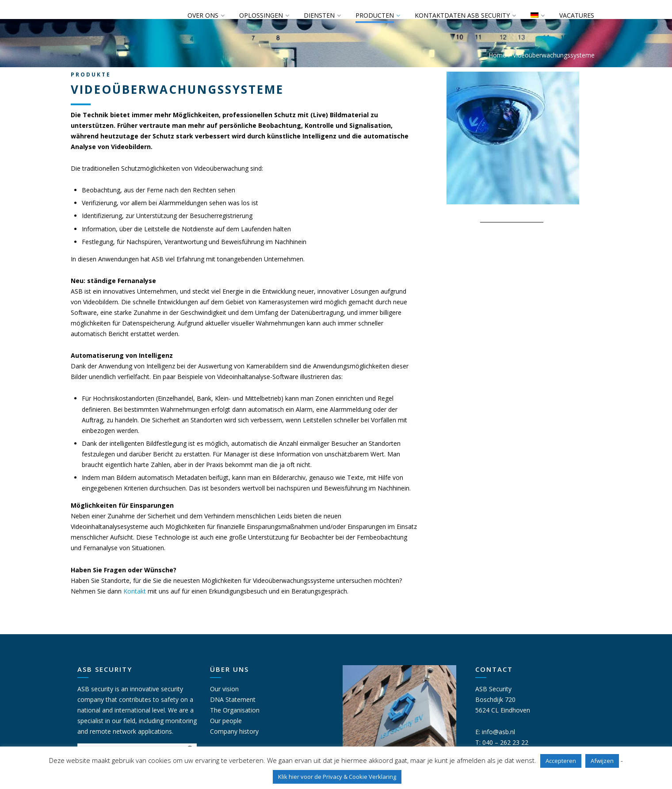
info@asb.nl (498, 732)
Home (497, 55)
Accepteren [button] (561, 761)
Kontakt (135, 591)
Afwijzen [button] (602, 761)
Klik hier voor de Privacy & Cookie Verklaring (337, 777)
